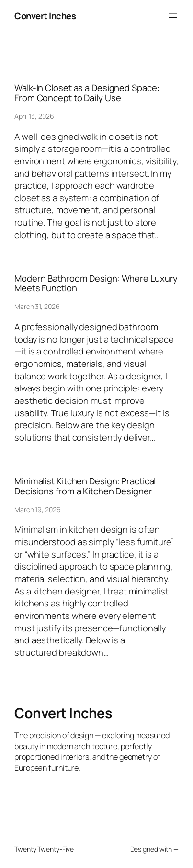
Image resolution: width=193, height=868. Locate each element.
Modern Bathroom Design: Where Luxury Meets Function (96, 283)
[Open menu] (173, 16)
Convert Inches (45, 16)
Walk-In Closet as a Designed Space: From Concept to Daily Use (87, 93)
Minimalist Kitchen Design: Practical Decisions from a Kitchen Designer (85, 486)
